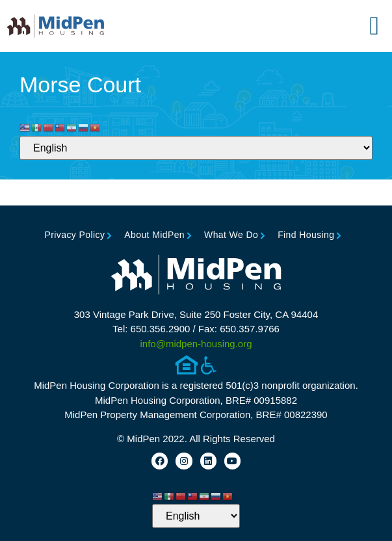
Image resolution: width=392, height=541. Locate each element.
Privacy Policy (75, 235)
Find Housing (306, 235)
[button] (374, 26)
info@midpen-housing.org (196, 344)
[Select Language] (196, 148)
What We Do (231, 235)
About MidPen (154, 235)
